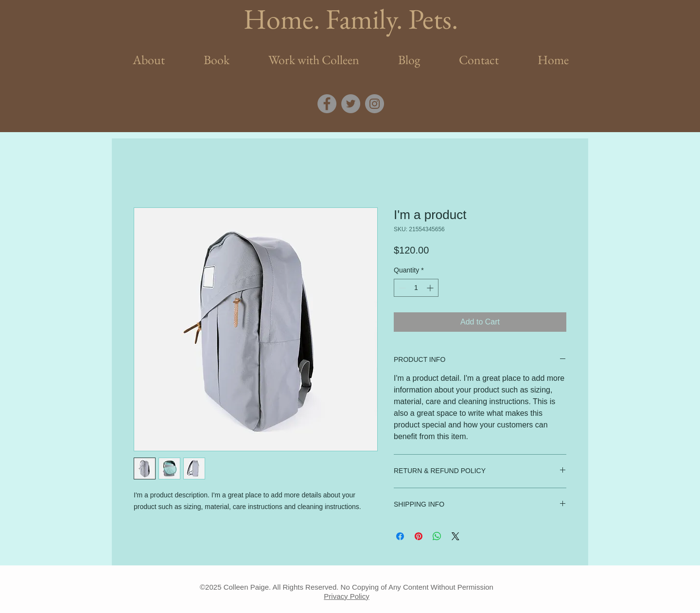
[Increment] (431, 288)
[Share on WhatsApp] (437, 536)
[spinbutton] (416, 288)
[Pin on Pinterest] (419, 536)
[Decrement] (401, 288)
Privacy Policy (346, 596)
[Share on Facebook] (400, 536)
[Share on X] (455, 536)
